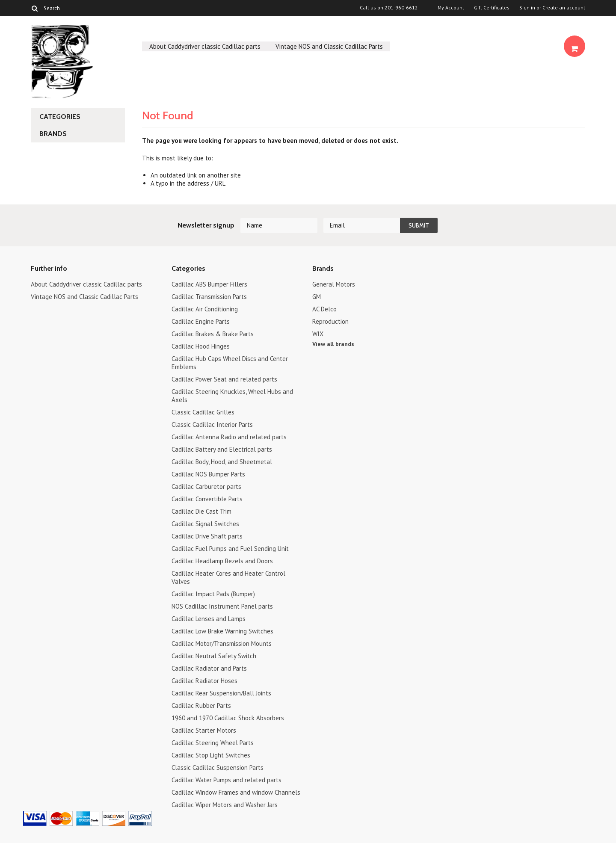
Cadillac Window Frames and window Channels (236, 792)
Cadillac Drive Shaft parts (207, 536)
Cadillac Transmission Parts (209, 297)
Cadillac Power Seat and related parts (224, 379)
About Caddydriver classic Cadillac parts (205, 46)
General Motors (334, 284)
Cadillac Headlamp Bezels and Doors (222, 561)
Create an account (564, 8)
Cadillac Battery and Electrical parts (222, 449)
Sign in (527, 8)
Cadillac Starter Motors (204, 730)
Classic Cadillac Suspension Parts (218, 768)
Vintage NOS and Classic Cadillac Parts (329, 46)
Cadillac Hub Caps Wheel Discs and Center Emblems (230, 363)
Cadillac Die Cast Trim (201, 511)
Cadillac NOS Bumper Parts (208, 474)
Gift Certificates (492, 8)
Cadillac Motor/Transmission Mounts (222, 643)
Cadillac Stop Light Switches (211, 755)
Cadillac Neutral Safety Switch (214, 656)
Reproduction (330, 321)
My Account (451, 8)
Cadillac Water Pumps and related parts (227, 780)
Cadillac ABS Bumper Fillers (209, 284)
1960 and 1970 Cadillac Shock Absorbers (228, 718)
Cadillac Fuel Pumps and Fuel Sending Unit (230, 549)
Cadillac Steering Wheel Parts (213, 743)
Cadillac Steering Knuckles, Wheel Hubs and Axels (232, 396)
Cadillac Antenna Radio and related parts (229, 437)
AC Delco (324, 309)
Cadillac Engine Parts (201, 321)
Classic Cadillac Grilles (203, 412)
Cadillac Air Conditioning (205, 309)
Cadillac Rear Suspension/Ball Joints (221, 693)
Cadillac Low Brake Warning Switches (222, 631)
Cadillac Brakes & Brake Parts (213, 334)
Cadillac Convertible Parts (207, 499)
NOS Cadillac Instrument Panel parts (222, 606)
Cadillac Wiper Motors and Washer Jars (225, 805)
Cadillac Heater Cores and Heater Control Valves (228, 577)
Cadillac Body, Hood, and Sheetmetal (222, 462)
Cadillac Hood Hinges (201, 346)
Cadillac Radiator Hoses (204, 681)
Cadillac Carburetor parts (206, 487)
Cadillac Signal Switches (205, 524)
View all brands (333, 344)
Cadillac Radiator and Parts (209, 668)
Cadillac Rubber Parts (201, 705)
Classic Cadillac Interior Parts (212, 424)
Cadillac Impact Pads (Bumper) (213, 594)
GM (317, 297)
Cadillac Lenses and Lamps (209, 619)
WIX (318, 334)
